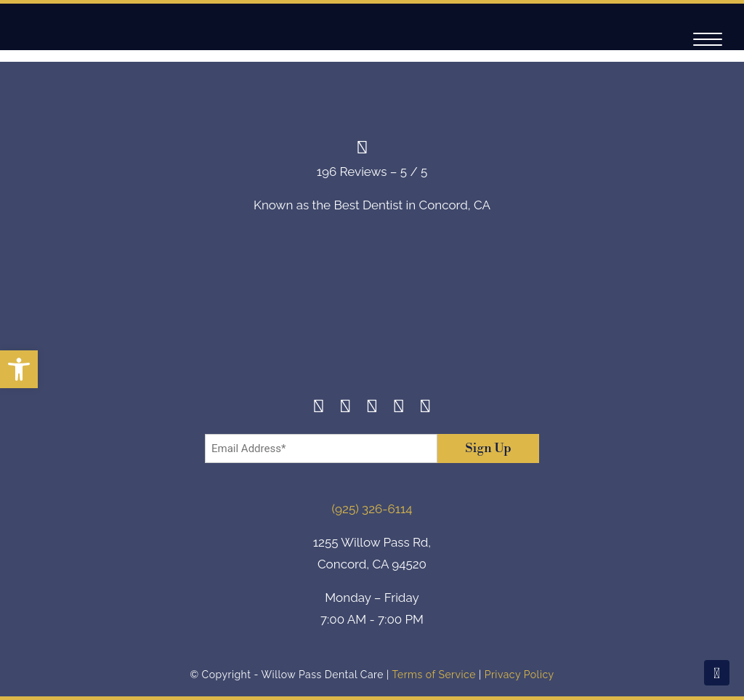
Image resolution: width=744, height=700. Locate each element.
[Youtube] (425, 408)
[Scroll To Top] (717, 673)
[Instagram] (345, 408)
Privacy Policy (519, 675)
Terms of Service (433, 675)
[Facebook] (319, 408)
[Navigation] (708, 40)
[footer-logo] (372, 317)
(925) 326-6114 (372, 509)
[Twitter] (372, 408)
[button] (19, 369)
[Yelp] (399, 408)
